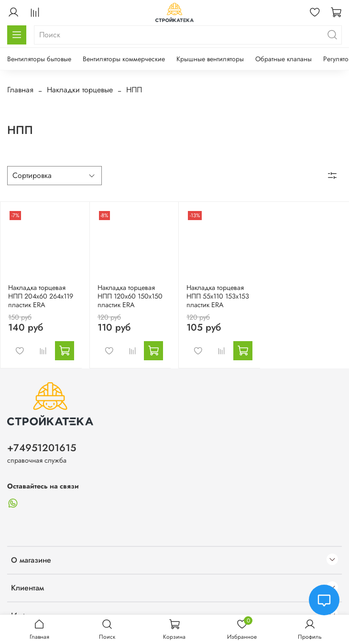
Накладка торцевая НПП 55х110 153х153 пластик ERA (218, 296)
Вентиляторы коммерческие (124, 59)
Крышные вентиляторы (210, 59)
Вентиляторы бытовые (39, 59)
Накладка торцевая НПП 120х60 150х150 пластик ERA (130, 296)
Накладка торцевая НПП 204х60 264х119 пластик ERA (41, 296)
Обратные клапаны (284, 59)
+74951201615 (42, 448)
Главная (20, 90)
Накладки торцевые (80, 90)
